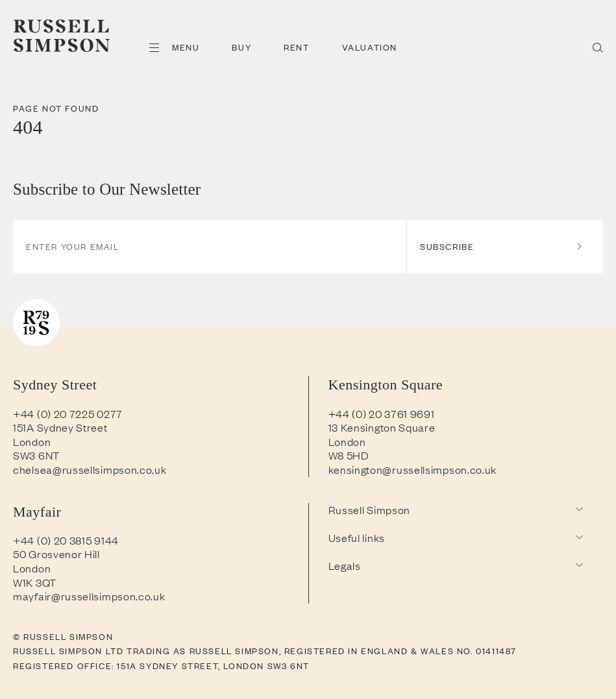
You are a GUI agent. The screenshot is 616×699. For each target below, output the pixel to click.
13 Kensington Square (382, 427)
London (32, 441)
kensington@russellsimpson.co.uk (413, 469)
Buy (241, 47)
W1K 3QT (35, 582)
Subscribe (502, 246)
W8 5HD (349, 455)
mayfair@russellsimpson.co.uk (89, 596)
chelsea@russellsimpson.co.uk (90, 469)
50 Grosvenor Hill (56, 554)
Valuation (370, 47)
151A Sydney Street (60, 427)
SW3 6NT (36, 455)
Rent (296, 47)
